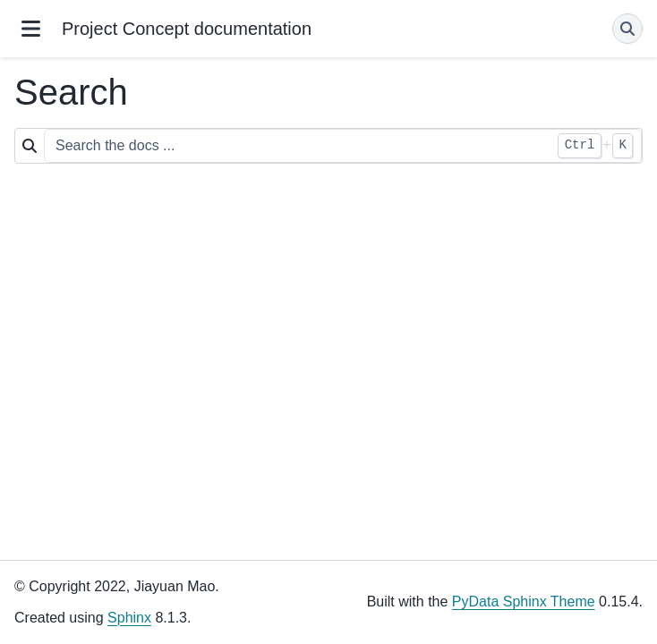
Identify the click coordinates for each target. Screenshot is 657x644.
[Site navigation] (31, 29)
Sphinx (129, 618)
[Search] (627, 29)
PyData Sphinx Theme (524, 602)
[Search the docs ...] (343, 146)
